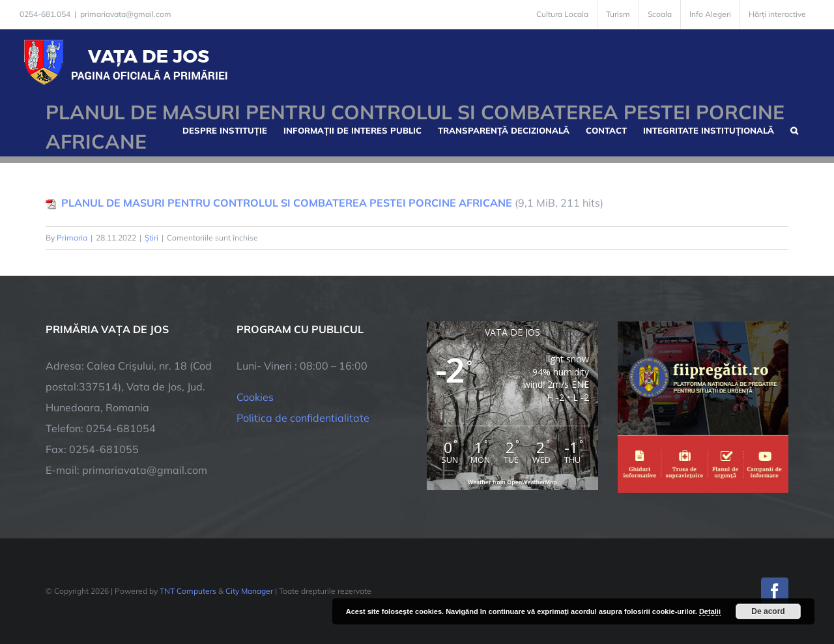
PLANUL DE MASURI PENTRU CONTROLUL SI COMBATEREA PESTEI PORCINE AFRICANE (287, 203)
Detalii (710, 611)
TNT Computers (188, 591)
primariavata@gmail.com (126, 14)
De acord (768, 611)
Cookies (255, 397)
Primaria (72, 238)
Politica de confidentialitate (303, 418)
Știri (151, 238)
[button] (794, 129)
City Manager (249, 591)
